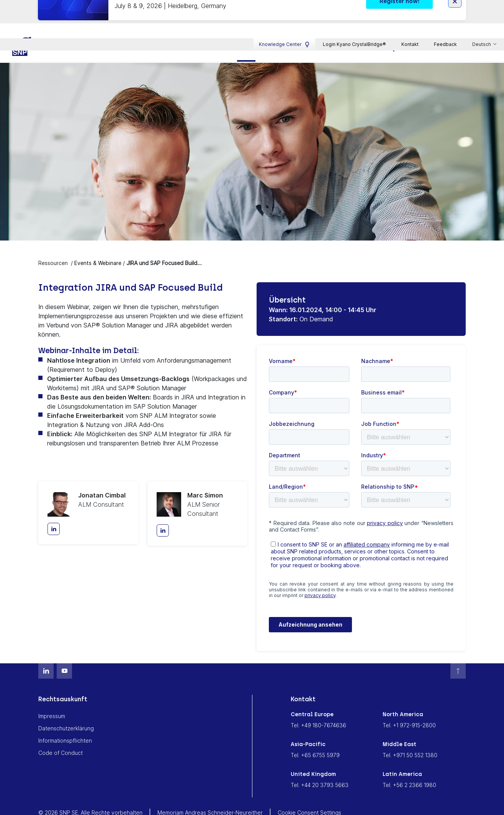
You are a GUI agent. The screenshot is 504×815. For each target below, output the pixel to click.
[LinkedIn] (54, 511)
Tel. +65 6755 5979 (315, 736)
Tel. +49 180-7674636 (318, 706)
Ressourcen (260, 29)
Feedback (445, 9)
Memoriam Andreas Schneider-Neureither (210, 794)
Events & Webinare (98, 244)
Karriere (308, 29)
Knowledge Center (284, 10)
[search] (392, 29)
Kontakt (410, 9)
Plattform (160, 29)
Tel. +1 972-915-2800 (409, 706)
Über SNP (354, 29)
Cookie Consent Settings (309, 794)
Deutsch (482, 10)
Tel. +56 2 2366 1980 (409, 766)
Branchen (208, 29)
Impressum (52, 697)
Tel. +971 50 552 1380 (410, 736)
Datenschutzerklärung (66, 709)
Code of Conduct (61, 734)
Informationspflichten (65, 722)
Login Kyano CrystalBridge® (354, 9)
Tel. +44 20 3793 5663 (320, 766)
